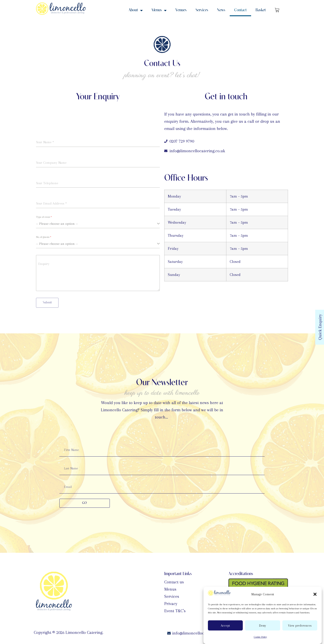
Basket (261, 10)
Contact (240, 10)
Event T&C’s (175, 611)
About (136, 10)
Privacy (171, 604)
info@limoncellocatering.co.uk (200, 633)
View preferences (300, 626)
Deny (262, 626)
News (221, 10)
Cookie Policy (260, 637)
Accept (225, 626)
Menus (159, 10)
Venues (181, 10)
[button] (315, 594)
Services (202, 10)
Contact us (174, 582)
